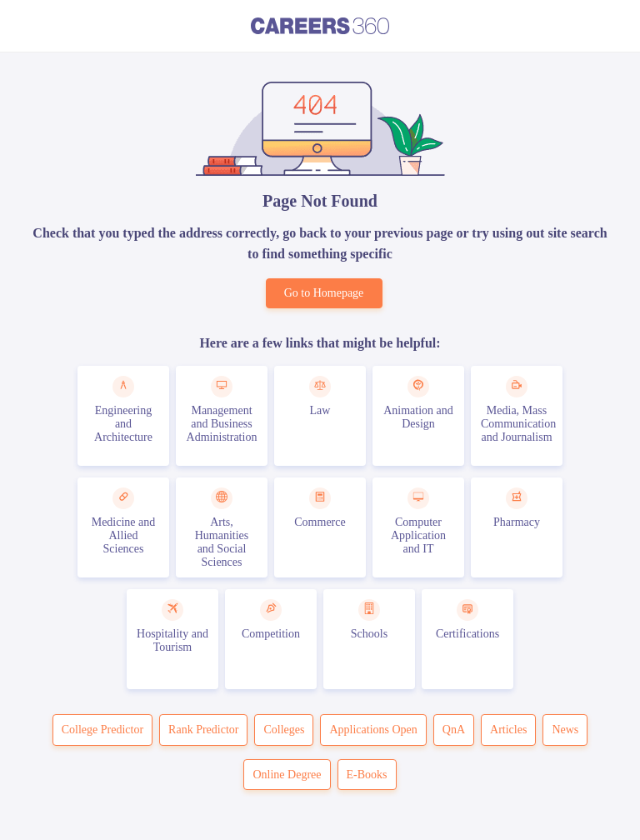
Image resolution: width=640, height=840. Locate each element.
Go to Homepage (324, 293)
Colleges (284, 730)
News (565, 730)
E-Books (367, 775)
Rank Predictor (203, 730)
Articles (508, 730)
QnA (454, 730)
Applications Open (373, 730)
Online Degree (287, 775)
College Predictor (102, 730)
